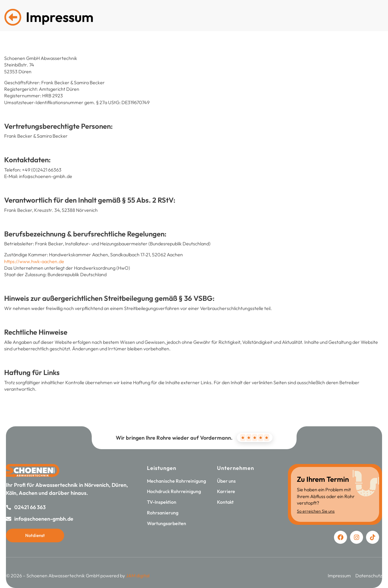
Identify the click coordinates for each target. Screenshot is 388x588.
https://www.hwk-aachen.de (34, 261)
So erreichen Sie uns (316, 511)
